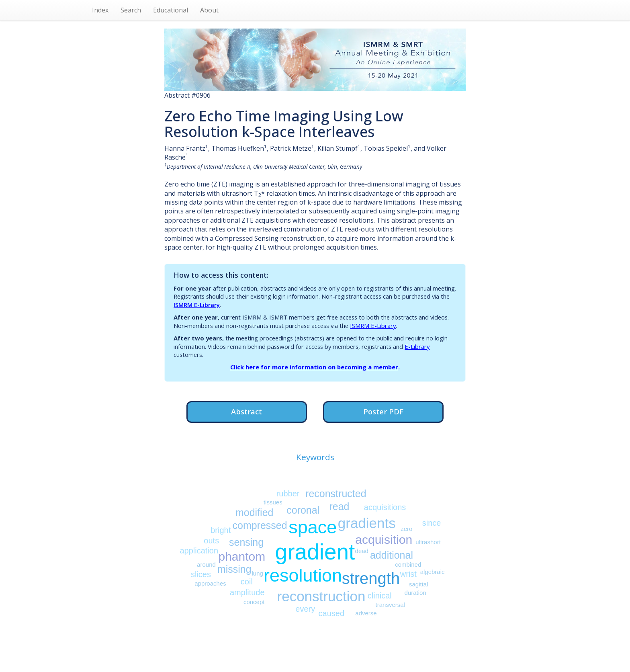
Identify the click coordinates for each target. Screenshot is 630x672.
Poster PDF (383, 411)
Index (100, 10)
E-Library (417, 346)
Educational (171, 10)
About (209, 10)
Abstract (246, 411)
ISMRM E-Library (197, 305)
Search (131, 10)
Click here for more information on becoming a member (314, 367)
